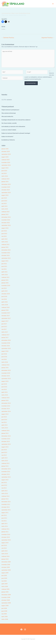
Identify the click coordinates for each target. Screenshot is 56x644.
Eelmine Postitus (8, 38)
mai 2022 (4, 236)
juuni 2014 (4, 420)
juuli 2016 (4, 354)
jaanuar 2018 (5, 310)
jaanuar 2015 (5, 400)
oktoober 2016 (6, 346)
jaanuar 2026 (5, 149)
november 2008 (6, 597)
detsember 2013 (6, 436)
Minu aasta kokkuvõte (7, 116)
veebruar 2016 (5, 365)
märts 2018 (5, 305)
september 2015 (6, 379)
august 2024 (5, 168)
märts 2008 (5, 619)
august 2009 (5, 573)
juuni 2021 (4, 266)
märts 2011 (5, 526)
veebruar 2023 (5, 212)
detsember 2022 (6, 217)
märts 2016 (5, 362)
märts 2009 (5, 586)
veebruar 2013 (5, 463)
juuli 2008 (4, 608)
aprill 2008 (4, 617)
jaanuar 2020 (5, 283)
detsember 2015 (6, 370)
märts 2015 (5, 395)
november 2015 (6, 373)
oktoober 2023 (6, 190)
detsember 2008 (6, 595)
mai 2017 (4, 329)
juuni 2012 (4, 485)
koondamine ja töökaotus (8, 140)
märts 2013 (5, 461)
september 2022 (6, 225)
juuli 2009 (4, 576)
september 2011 (6, 510)
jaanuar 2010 (5, 559)
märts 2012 (5, 493)
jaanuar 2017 (5, 338)
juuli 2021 (4, 264)
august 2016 (5, 351)
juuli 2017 (4, 324)
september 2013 (6, 444)
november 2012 (6, 472)
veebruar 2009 (5, 589)
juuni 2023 (4, 201)
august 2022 (5, 228)
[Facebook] (21, 629)
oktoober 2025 (6, 152)
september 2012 (6, 477)
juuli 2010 (4, 545)
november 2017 (6, 313)
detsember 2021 (6, 250)
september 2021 (6, 258)
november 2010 (6, 535)
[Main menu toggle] (53, 4)
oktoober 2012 (6, 474)
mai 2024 (4, 173)
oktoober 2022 (6, 223)
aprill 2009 (4, 584)
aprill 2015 (4, 392)
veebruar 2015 (5, 398)
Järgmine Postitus (48, 38)
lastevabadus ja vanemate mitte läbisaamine (13, 127)
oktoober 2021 (6, 255)
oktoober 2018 (6, 294)
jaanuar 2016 (5, 368)
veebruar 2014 (5, 431)
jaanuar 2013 (5, 466)
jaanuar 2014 (5, 433)
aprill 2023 (4, 206)
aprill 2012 (4, 491)
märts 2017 (5, 332)
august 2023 (5, 195)
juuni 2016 (4, 357)
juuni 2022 (4, 234)
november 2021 (6, 253)
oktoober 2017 (6, 316)
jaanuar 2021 (5, 280)
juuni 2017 (4, 327)
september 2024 (6, 165)
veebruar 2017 (5, 335)
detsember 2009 (6, 562)
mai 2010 (4, 548)
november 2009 (6, 565)
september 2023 (6, 193)
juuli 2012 (4, 483)
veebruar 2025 (5, 160)
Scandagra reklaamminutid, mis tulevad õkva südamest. (16, 120)
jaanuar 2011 (5, 532)
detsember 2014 (6, 403)
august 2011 (5, 513)
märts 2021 (5, 275)
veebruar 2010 (5, 556)
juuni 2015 (4, 387)
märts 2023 (5, 209)
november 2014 (6, 406)
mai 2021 (4, 269)
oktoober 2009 (6, 567)
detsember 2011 (6, 502)
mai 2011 (4, 521)
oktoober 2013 (6, 441)
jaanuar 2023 (5, 214)
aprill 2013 (4, 458)
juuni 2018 (4, 297)
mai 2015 (4, 390)
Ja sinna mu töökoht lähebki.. (9, 130)
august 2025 (5, 157)
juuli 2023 (4, 198)
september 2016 (6, 348)
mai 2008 (4, 614)
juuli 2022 (4, 231)
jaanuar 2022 (5, 247)
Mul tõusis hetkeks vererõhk (9, 123)
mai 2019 (4, 288)
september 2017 (6, 318)
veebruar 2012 (5, 496)
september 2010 (6, 540)
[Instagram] (25, 629)
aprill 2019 (4, 291)
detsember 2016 (6, 340)
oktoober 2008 (6, 600)
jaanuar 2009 (5, 592)
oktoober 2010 (6, 537)
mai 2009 (4, 581)
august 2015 (5, 381)
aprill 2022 (4, 239)
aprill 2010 (4, 551)
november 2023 (6, 187)
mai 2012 (4, 488)
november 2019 (6, 286)
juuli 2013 (4, 450)
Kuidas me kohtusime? (7, 137)
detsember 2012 (6, 469)
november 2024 (6, 162)
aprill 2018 (4, 302)
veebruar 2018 (5, 307)
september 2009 (6, 570)
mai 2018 (4, 299)
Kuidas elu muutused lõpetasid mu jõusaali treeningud (16, 133)
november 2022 (6, 220)
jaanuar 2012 (5, 499)
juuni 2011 (4, 518)
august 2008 (5, 606)
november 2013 (6, 439)
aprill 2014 (4, 425)
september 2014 (6, 411)
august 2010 (5, 543)
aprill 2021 (4, 272)
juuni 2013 (4, 452)
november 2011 (6, 504)
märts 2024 (5, 176)
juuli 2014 (4, 417)
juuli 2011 (4, 515)
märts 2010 (5, 554)
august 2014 (5, 414)
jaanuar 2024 (5, 182)
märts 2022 (5, 242)
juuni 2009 (4, 578)
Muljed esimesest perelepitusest (10, 110)
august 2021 (5, 261)
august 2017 (5, 321)
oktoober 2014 (6, 409)
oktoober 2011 (6, 507)
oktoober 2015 (6, 376)
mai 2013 (4, 455)
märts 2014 (5, 428)
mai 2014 (4, 422)
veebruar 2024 (5, 179)
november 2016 (6, 343)
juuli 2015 (4, 384)
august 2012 (5, 480)
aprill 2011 (4, 524)
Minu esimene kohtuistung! (9, 113)
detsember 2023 (6, 184)
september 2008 (6, 603)
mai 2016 (4, 359)
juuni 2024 (4, 171)
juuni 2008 (4, 611)
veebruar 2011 (5, 529)
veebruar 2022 (5, 245)
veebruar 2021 (5, 277)
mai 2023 (4, 203)
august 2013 (5, 447)
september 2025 (6, 154)
